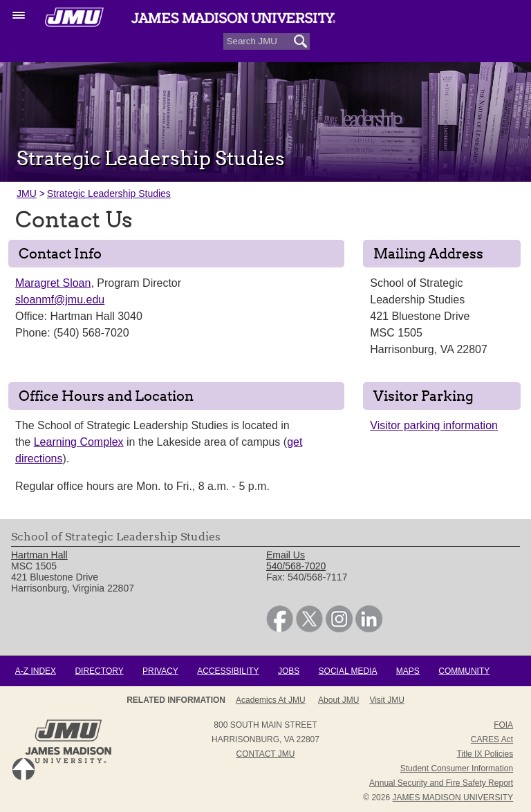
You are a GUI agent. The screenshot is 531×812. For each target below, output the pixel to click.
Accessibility (228, 671)
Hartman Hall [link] (39, 555)
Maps (408, 671)
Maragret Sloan (53, 283)
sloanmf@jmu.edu (60, 300)
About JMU (338, 700)
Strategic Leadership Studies (109, 193)
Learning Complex (79, 442)
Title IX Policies (485, 754)
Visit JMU (386, 700)
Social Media (348, 671)
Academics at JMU (271, 700)
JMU (27, 193)
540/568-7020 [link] (296, 566)
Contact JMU (266, 754)
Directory (99, 671)
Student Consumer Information (457, 768)
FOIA (503, 725)
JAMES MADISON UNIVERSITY (453, 797)
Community (464, 671)
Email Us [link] (286, 555)
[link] (280, 629)
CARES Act (492, 739)
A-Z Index (36, 671)
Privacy (160, 671)
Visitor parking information (434, 425)
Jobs (289, 671)
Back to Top (24, 769)
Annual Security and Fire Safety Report (441, 783)
